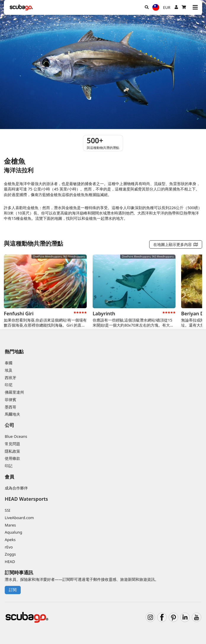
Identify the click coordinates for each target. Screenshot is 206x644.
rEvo (9, 547)
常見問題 (12, 444)
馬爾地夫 (12, 414)
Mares (10, 525)
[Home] (21, 7)
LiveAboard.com (19, 518)
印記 (9, 466)
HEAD (10, 562)
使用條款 (12, 458)
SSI (8, 510)
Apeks (10, 540)
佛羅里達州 (14, 392)
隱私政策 (12, 451)
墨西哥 (11, 407)
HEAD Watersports (26, 499)
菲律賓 (11, 400)
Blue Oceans (16, 436)
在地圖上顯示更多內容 (176, 244)
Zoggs (10, 554)
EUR (167, 7)
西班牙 (11, 378)
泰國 (9, 363)
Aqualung (13, 532)
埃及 (9, 370)
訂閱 (13, 590)
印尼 (9, 385)
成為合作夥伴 (16, 488)
